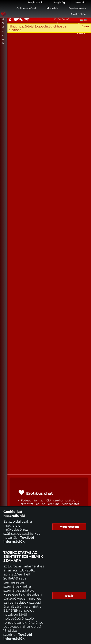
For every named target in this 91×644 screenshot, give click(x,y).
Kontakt (81, 2)
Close (85, 26)
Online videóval (26, 8)
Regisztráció (36, 2)
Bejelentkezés (77, 8)
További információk (19, 540)
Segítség (59, 2)
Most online (78, 14)
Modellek (52, 8)
